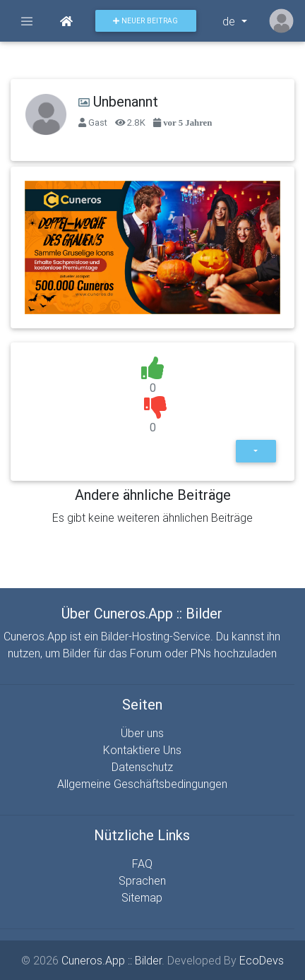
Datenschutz (142, 767)
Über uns (142, 733)
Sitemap (142, 897)
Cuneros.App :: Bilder (112, 960)
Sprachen (142, 880)
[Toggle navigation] (27, 21)
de (230, 21)
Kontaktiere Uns (142, 750)
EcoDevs (262, 960)
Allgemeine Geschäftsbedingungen (142, 784)
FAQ (142, 864)
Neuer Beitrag (145, 21)
